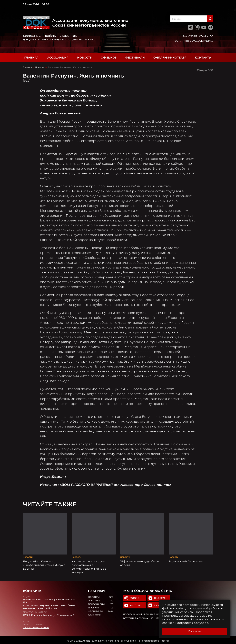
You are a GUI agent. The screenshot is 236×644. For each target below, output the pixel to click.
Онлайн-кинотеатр (170, 58)
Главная (31, 58)
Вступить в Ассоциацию (194, 41)
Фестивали (135, 58)
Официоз (109, 58)
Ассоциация (58, 58)
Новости (85, 58)
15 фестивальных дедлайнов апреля (140, 562)
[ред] (27, 81)
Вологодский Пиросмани (186, 560)
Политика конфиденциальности (144, 614)
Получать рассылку (197, 36)
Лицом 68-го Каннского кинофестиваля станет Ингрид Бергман (44, 564)
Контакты (203, 58)
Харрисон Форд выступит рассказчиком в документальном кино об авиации (89, 566)
